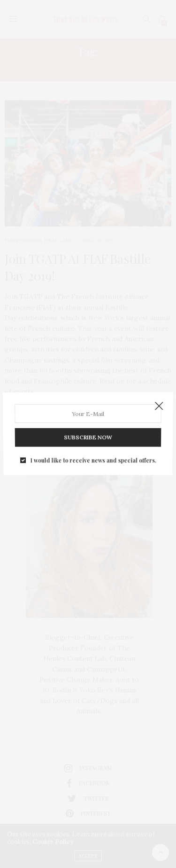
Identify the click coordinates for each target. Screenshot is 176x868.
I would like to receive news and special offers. (93, 457)
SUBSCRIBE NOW (88, 436)
